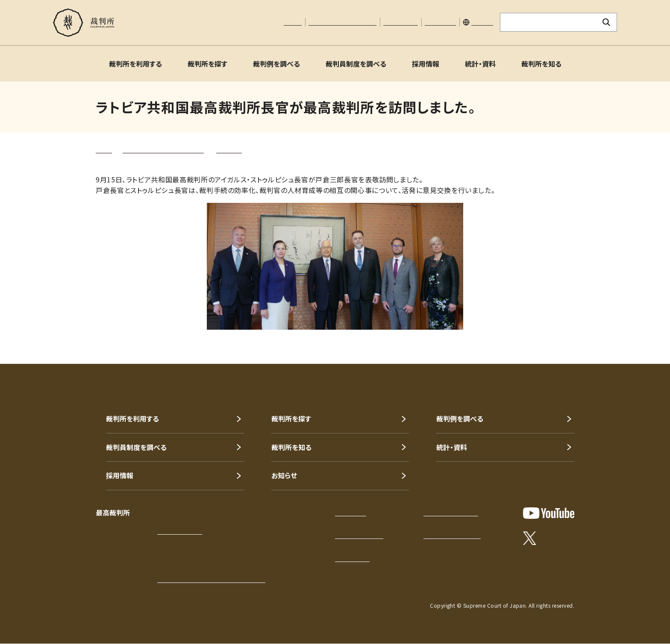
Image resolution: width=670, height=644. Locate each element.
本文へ (293, 22)
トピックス (229, 150)
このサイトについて (359, 536)
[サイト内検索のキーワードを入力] (548, 22)
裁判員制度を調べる (356, 64)
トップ (104, 150)
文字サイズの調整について (342, 22)
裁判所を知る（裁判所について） (163, 150)
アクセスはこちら (180, 531)
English (482, 22)
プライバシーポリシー (451, 513)
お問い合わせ (401, 22)
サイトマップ (440, 22)
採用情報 (426, 64)
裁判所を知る (541, 64)
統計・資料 (480, 64)
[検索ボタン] (607, 22)
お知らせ (284, 475)
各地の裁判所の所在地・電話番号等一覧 (211, 580)
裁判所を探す (207, 64)
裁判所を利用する (135, 64)
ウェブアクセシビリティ (452, 536)
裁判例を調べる (276, 64)
